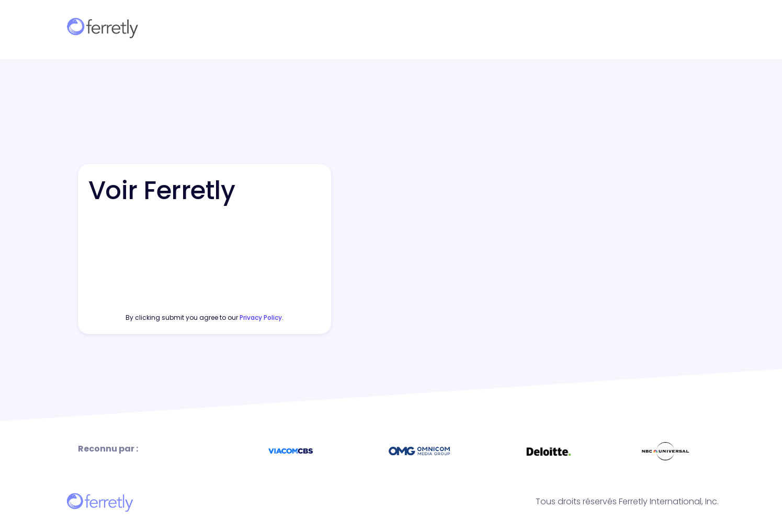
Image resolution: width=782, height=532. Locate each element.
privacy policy (261, 317)
